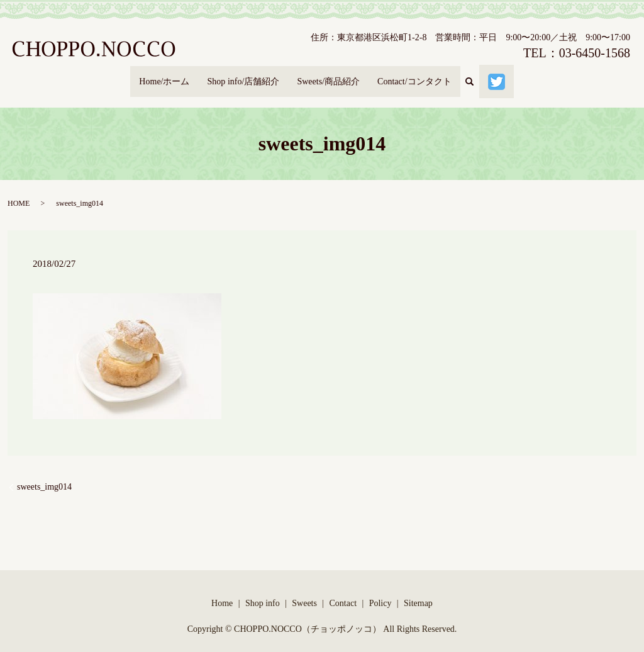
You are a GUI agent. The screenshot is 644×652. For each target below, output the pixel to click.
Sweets (304, 591)
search (488, 76)
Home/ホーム (152, 76)
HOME (19, 192)
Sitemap (418, 591)
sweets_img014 (44, 475)
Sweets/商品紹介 (330, 76)
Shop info (263, 591)
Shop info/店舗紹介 (238, 76)
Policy (380, 591)
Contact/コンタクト (424, 76)
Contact (343, 591)
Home (222, 591)
